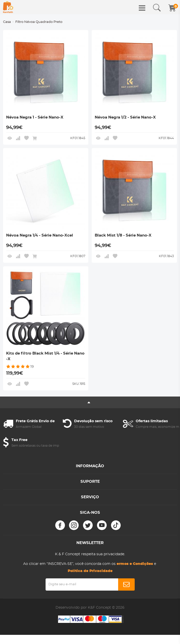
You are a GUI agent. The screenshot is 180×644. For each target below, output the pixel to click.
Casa (7, 22)
